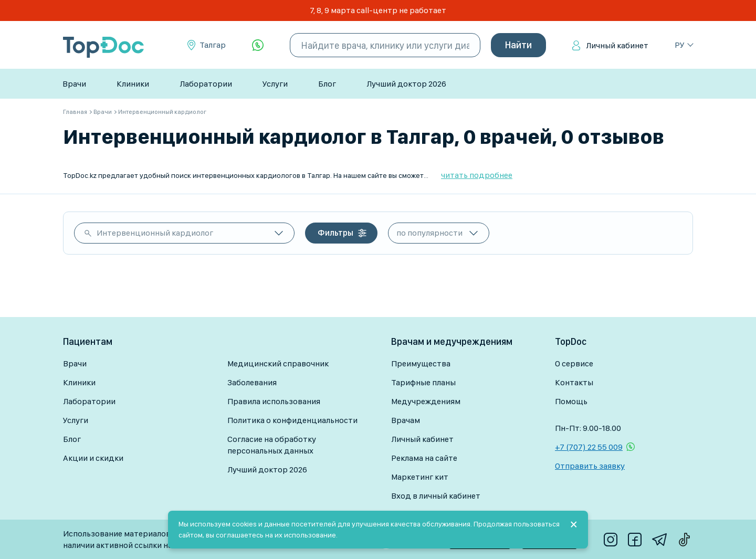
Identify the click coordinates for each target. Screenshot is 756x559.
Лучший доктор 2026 (406, 84)
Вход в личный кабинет (436, 496)
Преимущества (421, 363)
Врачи (74, 84)
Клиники (133, 84)
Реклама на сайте (424, 458)
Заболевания (252, 382)
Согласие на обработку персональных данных (272, 445)
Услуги (275, 84)
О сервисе (574, 363)
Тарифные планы (423, 382)
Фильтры (335, 233)
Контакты (574, 382)
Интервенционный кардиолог (155, 233)
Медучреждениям (426, 401)
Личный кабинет (617, 45)
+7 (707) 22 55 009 (589, 447)
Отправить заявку (590, 466)
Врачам (406, 420)
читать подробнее (477, 175)
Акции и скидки (93, 458)
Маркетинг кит (420, 477)
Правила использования (274, 401)
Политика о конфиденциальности (292, 420)
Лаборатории (206, 84)
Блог (327, 84)
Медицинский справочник (278, 363)
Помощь (571, 401)
